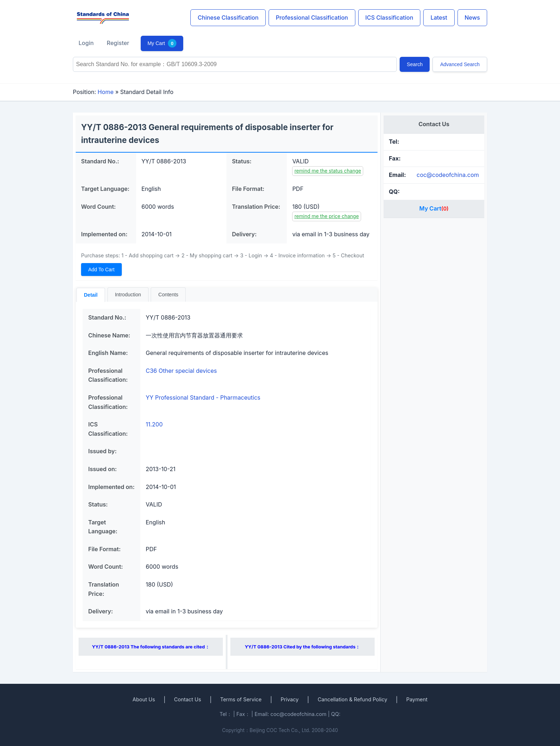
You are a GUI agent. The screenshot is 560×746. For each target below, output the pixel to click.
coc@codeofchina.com (448, 175)
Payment (417, 699)
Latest (439, 18)
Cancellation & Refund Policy (352, 699)
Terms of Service (241, 699)
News (472, 18)
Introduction (128, 295)
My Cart (162, 43)
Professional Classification (312, 18)
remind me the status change (328, 171)
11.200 (154, 424)
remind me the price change (326, 216)
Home (106, 92)
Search (415, 64)
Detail (91, 295)
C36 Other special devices (181, 371)
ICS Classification (389, 18)
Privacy (290, 699)
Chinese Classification (228, 18)
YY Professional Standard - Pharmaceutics (203, 397)
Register (118, 43)
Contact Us (187, 699)
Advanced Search (460, 64)
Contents (168, 295)
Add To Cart (101, 270)
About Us (144, 699)
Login (86, 43)
